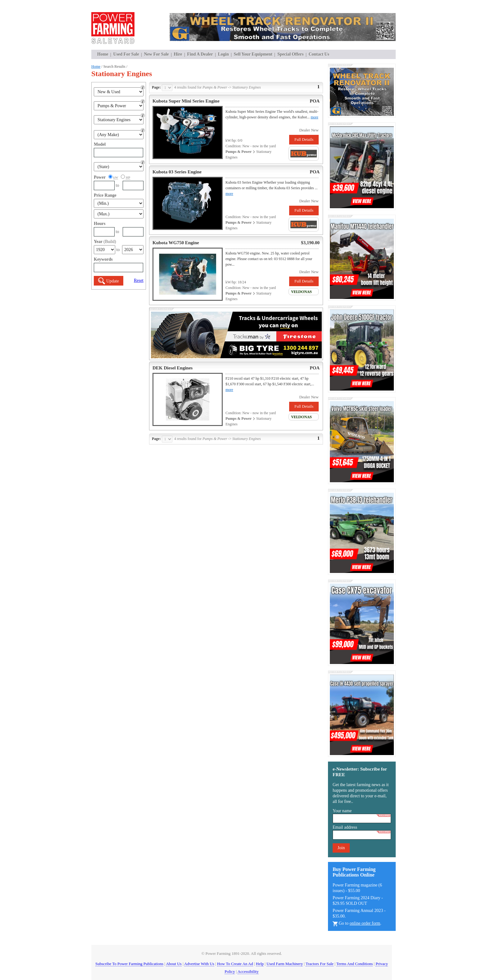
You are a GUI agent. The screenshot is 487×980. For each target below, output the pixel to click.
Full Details (304, 139)
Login (223, 54)
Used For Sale (126, 54)
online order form (365, 923)
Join (341, 848)
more (314, 117)
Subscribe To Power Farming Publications (129, 964)
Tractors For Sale (320, 964)
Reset (139, 280)
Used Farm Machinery (285, 964)
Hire (178, 54)
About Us (174, 964)
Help (260, 964)
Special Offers (290, 54)
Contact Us (319, 54)
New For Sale (157, 54)
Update (108, 281)
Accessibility (248, 971)
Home (103, 54)
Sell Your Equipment (253, 54)
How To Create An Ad (235, 964)
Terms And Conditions (355, 964)
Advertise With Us (199, 964)
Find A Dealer (200, 54)
